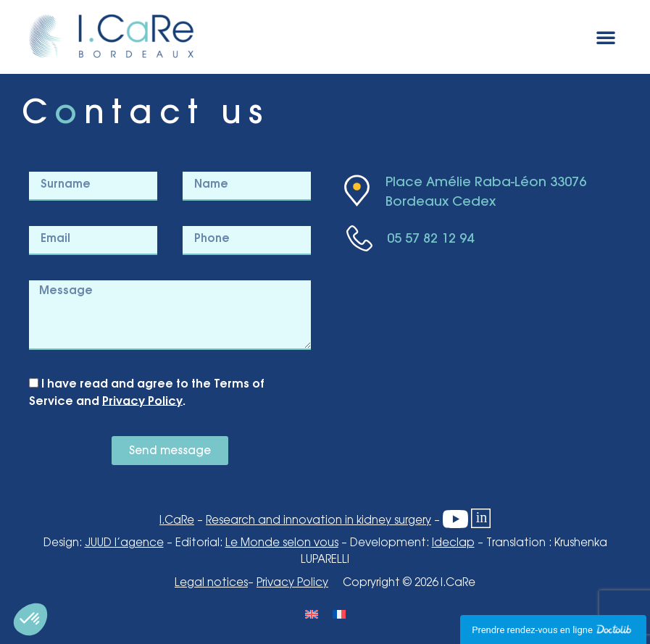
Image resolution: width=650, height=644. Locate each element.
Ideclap (453, 543)
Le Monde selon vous (282, 543)
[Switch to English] (312, 614)
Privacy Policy (142, 401)
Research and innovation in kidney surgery (318, 521)
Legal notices (211, 583)
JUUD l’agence (124, 543)
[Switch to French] (339, 614)
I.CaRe (177, 521)
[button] (606, 37)
